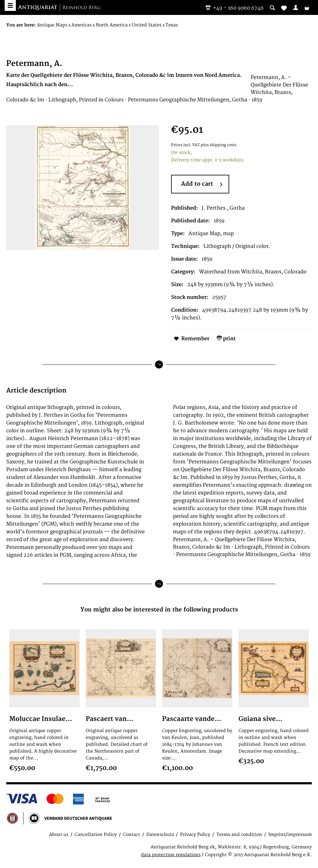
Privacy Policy (195, 835)
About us (59, 835)
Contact (132, 835)
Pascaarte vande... (192, 719)
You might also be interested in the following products (159, 610)
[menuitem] (296, 7)
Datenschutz (160, 835)
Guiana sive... (260, 719)
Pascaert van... (109, 719)
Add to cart (202, 184)
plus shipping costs (218, 145)
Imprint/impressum (290, 835)
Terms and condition (239, 835)
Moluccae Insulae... (41, 719)
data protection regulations (171, 855)
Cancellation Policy (96, 835)
